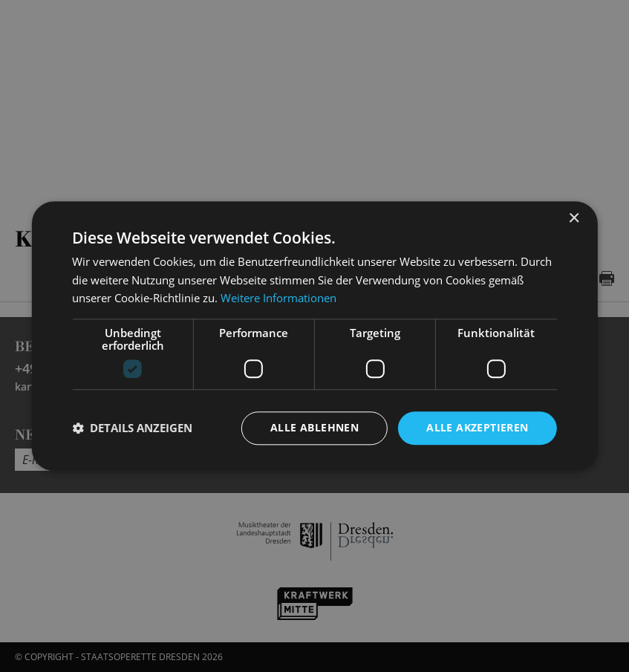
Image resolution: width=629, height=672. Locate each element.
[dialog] (314, 336)
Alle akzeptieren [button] (477, 427)
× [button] (574, 219)
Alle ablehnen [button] (314, 427)
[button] (132, 428)
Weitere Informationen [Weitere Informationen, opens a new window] (278, 299)
